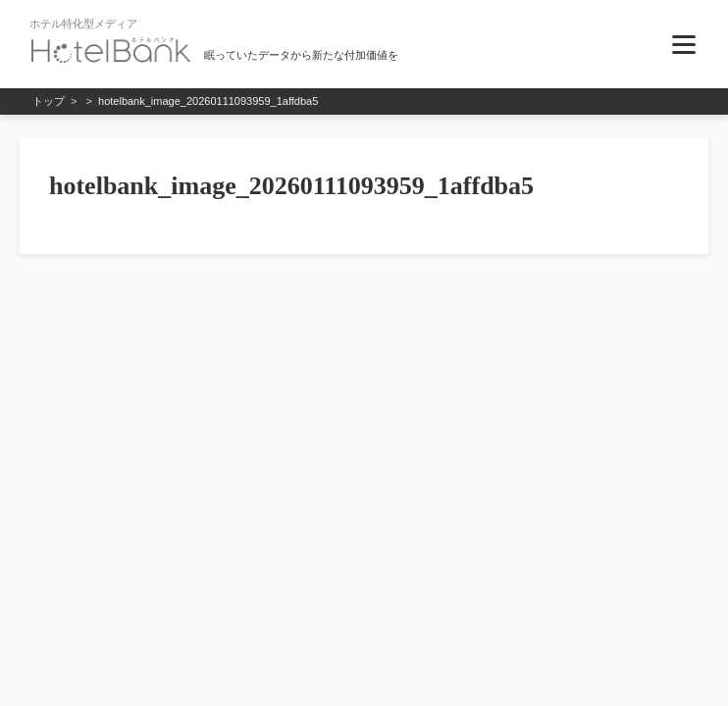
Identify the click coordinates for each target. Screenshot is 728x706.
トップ (49, 101)
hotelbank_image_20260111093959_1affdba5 (208, 101)
